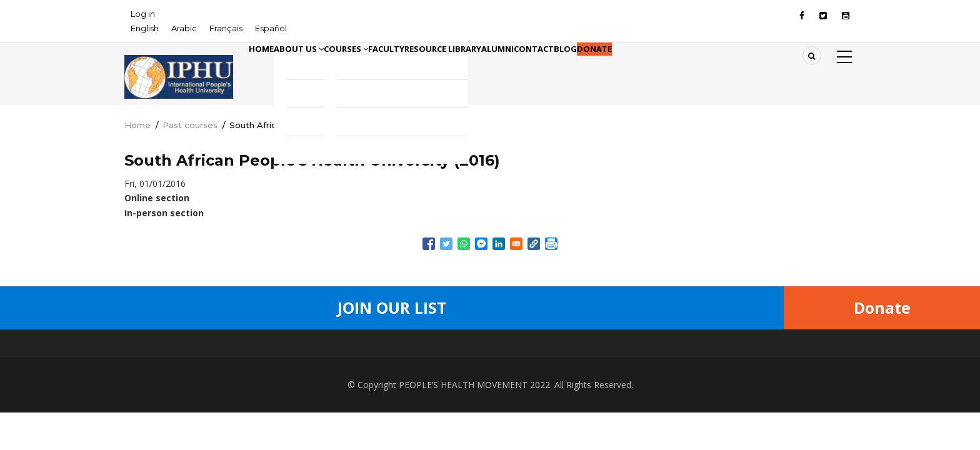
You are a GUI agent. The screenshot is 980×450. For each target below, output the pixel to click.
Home (269, 67)
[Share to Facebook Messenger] (481, 244)
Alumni (588, 67)
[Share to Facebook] (429, 244)
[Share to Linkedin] (499, 244)
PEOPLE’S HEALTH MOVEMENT (463, 385)
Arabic (184, 28)
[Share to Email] (516, 244)
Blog (688, 67)
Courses (386, 67)
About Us (322, 67)
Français (226, 28)
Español (271, 28)
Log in (143, 14)
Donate (732, 67)
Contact (641, 67)
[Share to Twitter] (446, 244)
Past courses (190, 125)
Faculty (443, 67)
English (145, 28)
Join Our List (392, 307)
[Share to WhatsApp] (464, 244)
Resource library (517, 67)
